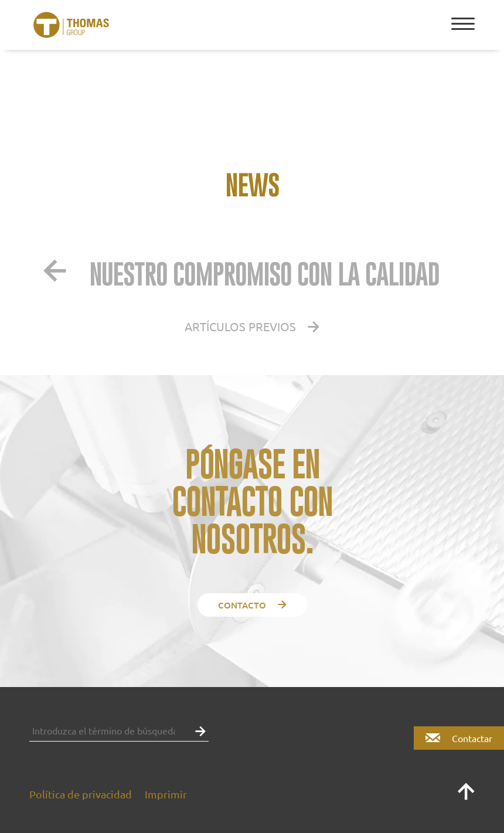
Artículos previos (252, 326)
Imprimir (166, 794)
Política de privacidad (81, 794)
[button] (197, 730)
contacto (252, 605)
